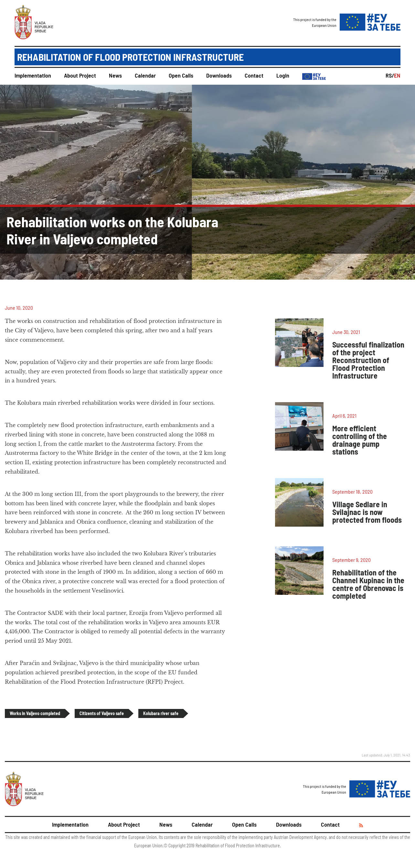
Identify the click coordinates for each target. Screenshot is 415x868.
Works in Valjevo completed (35, 713)
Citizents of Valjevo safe (102, 713)
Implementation (33, 75)
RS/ (390, 75)
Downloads (219, 75)
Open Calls (181, 75)
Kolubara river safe (161, 713)
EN (397, 75)
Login (283, 75)
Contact (254, 75)
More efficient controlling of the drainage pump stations (360, 440)
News (115, 75)
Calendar (145, 75)
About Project (80, 75)
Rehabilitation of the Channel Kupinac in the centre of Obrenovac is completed (368, 584)
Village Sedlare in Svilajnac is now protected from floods (367, 512)
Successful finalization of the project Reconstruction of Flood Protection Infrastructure (368, 360)
